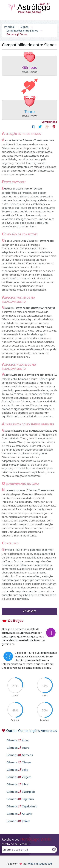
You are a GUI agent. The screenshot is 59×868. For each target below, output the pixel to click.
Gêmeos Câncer (19, 762)
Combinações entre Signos (22, 31)
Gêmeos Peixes (18, 821)
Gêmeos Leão (17, 770)
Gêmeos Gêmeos (20, 755)
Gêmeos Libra (18, 784)
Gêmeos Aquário (20, 814)
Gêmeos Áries (18, 740)
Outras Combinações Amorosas (32, 731)
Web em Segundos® (40, 864)
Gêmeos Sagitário (20, 799)
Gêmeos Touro (18, 748)
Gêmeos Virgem (19, 777)
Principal (9, 27)
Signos (24, 27)
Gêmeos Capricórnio (22, 806)
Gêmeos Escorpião (21, 792)
